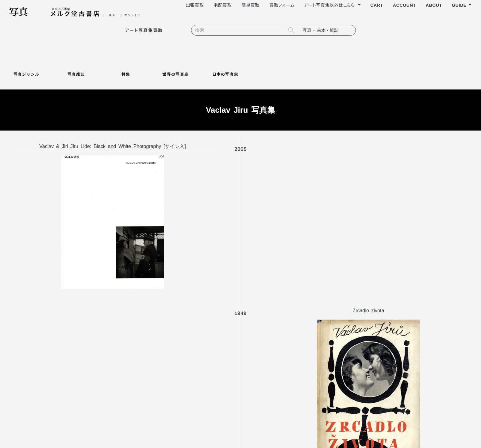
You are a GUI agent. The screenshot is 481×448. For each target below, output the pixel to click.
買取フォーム (282, 5)
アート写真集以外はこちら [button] (330, 5)
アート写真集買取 (144, 30)
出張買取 (195, 5)
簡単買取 (250, 5)
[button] (462, 5)
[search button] (291, 30)
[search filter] (327, 30)
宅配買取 (223, 5)
